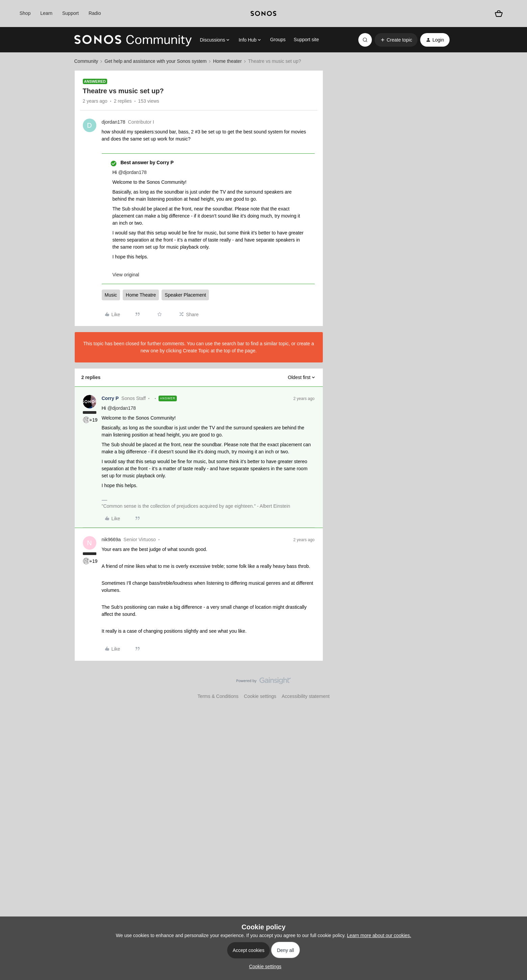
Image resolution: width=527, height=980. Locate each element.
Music (111, 295)
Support (70, 13)
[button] (396, 40)
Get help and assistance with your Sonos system (155, 61)
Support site (306, 40)
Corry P (110, 398)
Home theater (227, 61)
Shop (25, 13)
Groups (278, 40)
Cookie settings (260, 696)
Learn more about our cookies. (379, 935)
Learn (46, 13)
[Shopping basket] (499, 14)
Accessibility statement (306, 696)
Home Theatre (141, 295)
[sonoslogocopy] (264, 14)
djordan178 (114, 122)
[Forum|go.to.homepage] (133, 40)
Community (86, 61)
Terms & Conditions (218, 696)
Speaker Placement (185, 295)
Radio (95, 13)
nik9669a (111, 539)
